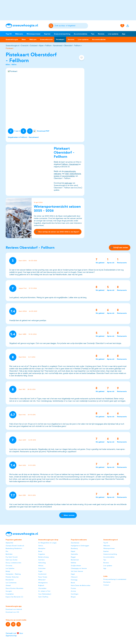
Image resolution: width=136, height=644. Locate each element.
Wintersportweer (34, 34)
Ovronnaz (9, 566)
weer (67, 174)
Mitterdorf (42, 580)
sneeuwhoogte (70, 171)
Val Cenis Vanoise (77, 571)
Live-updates (83, 39)
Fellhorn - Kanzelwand (54, 46)
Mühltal (73, 563)
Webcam (33, 39)
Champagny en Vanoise (79, 568)
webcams (57, 174)
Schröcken (42, 568)
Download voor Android (14, 609)
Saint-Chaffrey (43, 597)
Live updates (113, 34)
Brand (73, 583)
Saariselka (74, 554)
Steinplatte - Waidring (13, 574)
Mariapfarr (42, 548)
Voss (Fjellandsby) (45, 594)
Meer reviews (68, 515)
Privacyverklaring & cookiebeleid (115, 579)
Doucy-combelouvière (13, 563)
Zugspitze (42, 554)
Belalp (8, 571)
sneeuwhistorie (75, 174)
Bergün (73, 597)
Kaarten (47, 34)
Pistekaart (60, 39)
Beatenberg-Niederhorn (14, 548)
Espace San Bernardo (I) (14, 597)
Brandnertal (10, 580)
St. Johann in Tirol (44, 591)
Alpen (41, 46)
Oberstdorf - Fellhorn (72, 46)
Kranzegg (74, 580)
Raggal (73, 557)
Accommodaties (81, 34)
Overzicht (25, 46)
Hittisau (41, 566)
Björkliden (9, 554)
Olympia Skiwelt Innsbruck (15, 546)
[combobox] (71, 26)
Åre (7, 551)
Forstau (73, 588)
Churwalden (42, 588)
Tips (93, 34)
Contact (106, 585)
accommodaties (69, 176)
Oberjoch (74, 577)
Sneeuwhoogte (12, 39)
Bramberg (74, 548)
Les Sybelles (10, 568)
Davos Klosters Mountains (14, 588)
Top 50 (9, 34)
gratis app (68, 183)
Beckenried (75, 560)
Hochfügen (75, 594)
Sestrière (41, 560)
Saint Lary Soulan (12, 560)
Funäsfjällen (10, 594)
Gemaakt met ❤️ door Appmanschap (14, 634)
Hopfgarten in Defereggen (80, 546)
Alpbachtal (9, 543)
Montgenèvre (43, 583)
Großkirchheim (76, 566)
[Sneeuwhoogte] (26, 26)
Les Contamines (11, 583)
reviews (57, 176)
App (124, 34)
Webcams (19, 34)
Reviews (101, 34)
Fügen (40, 571)
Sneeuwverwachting (62, 34)
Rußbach (41, 585)
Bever (40, 551)
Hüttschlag (42, 563)
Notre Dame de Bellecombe (81, 585)
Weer (24, 39)
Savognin (9, 591)
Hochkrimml (42, 574)
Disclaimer (107, 582)
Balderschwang (43, 557)
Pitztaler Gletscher (12, 577)
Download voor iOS (12, 612)
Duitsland (34, 46)
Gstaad (8, 585)
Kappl (73, 574)
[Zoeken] (71, 26)
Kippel (73, 551)
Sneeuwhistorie (46, 39)
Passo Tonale (43, 577)
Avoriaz (73, 591)
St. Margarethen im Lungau (47, 543)
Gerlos (41, 546)
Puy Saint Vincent (12, 557)
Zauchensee (75, 543)
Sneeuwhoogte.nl (12, 46)
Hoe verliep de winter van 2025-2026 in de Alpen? (58, 232)
